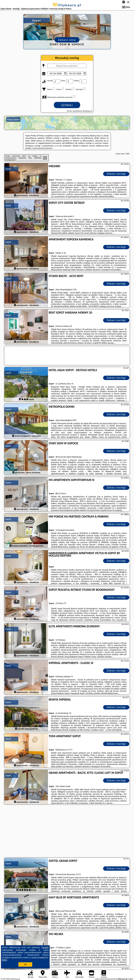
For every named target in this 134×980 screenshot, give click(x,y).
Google (45, 947)
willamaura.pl (67, 5)
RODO (5, 960)
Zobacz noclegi (116, 174)
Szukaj (67, 105)
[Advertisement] (67, 831)
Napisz (131, 979)
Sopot (8, 169)
